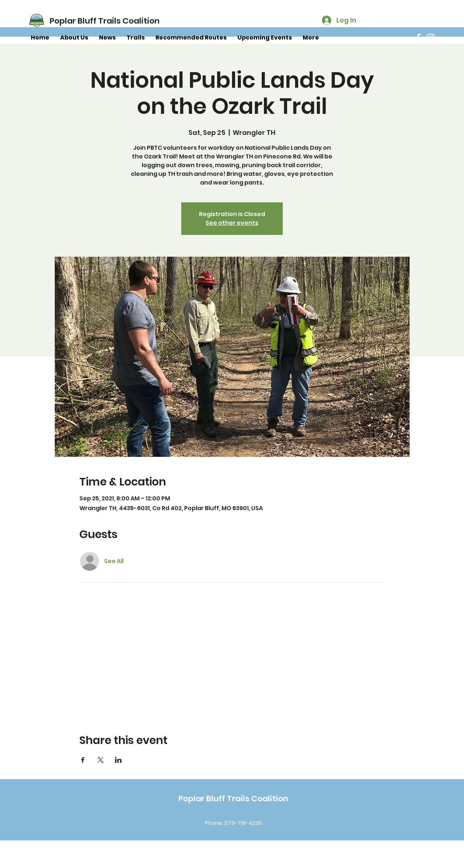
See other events (232, 223)
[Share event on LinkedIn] (118, 760)
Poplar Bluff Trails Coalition (233, 799)
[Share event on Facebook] (83, 760)
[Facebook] (418, 38)
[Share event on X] (101, 760)
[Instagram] (431, 38)
